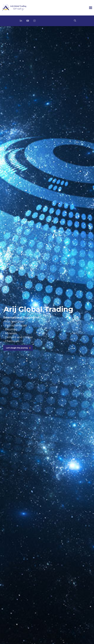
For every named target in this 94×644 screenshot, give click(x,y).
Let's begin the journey (18, 348)
